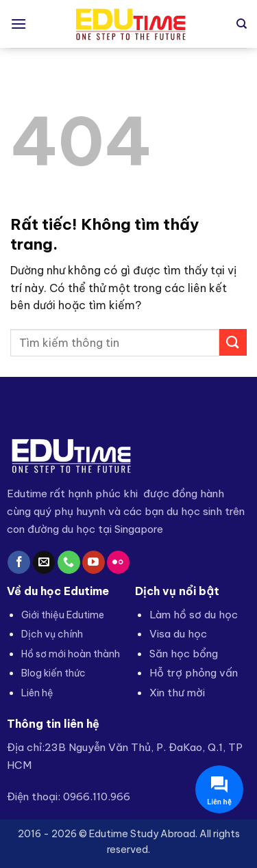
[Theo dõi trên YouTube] (94, 562)
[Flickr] (118, 562)
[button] (19, 24)
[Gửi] (233, 342)
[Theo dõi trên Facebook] (19, 562)
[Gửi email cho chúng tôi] (44, 562)
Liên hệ (37, 693)
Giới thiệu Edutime (63, 615)
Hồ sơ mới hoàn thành (71, 654)
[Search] (242, 24)
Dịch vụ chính (52, 634)
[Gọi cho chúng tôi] (69, 562)
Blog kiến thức (53, 673)
